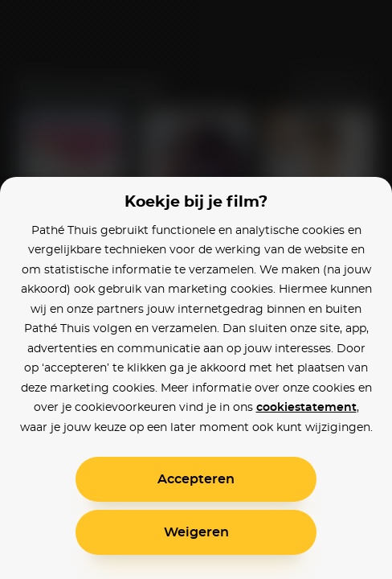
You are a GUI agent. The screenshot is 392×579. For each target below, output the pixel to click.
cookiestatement (306, 408)
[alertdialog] (196, 289)
